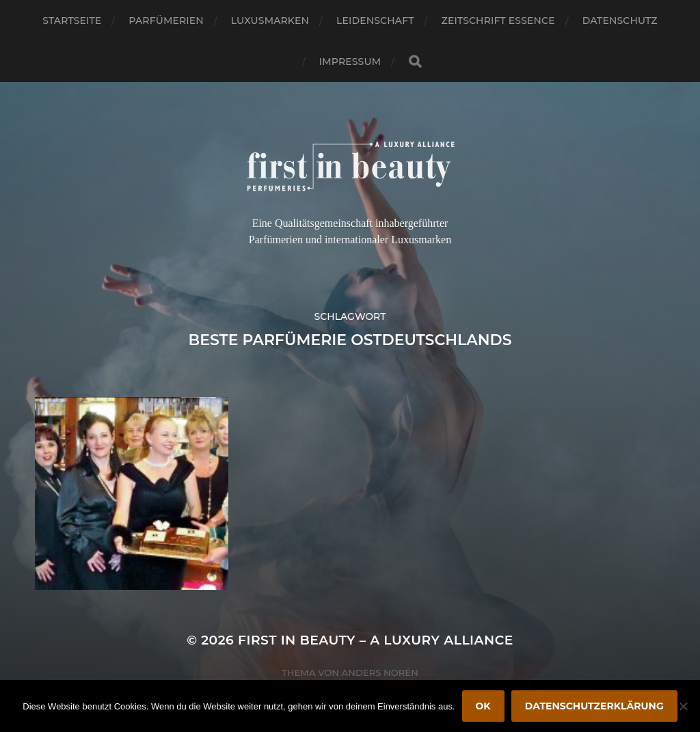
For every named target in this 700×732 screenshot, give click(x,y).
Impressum (350, 62)
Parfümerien (166, 21)
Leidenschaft (375, 21)
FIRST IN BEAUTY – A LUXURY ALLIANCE (376, 640)
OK (483, 706)
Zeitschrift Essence (498, 21)
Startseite (72, 21)
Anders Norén (380, 673)
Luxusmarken (270, 21)
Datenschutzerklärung (594, 706)
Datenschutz (620, 21)
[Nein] (683, 706)
